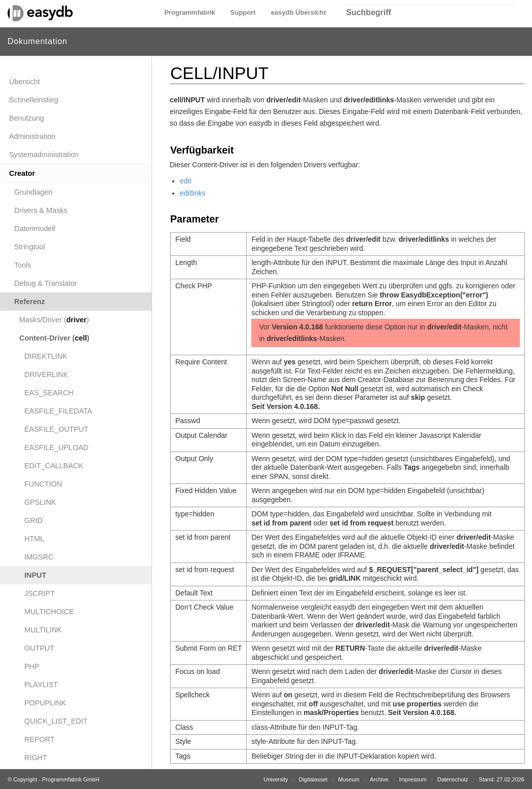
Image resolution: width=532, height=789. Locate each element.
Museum (349, 779)
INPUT (35, 575)
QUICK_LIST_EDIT (56, 721)
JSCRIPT (40, 593)
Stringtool (30, 247)
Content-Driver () (54, 338)
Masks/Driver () (54, 320)
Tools (23, 265)
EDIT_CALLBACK (54, 466)
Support (243, 12)
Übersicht (25, 82)
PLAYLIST (41, 685)
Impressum (413, 779)
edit (186, 181)
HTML (34, 539)
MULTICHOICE (49, 612)
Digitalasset (313, 779)
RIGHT (36, 758)
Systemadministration (44, 155)
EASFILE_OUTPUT (56, 429)
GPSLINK (40, 502)
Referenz (30, 302)
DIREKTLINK (46, 356)
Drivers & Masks (41, 210)
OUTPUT (39, 648)
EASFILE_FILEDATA (58, 411)
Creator (22, 173)
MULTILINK (43, 630)
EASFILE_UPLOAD (56, 447)
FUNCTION (43, 484)
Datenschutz (453, 779)
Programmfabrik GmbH (71, 779)
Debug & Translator (46, 283)
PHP (32, 666)
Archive (379, 779)
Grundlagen (33, 192)
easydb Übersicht (298, 12)
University (276, 779)
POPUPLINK (45, 703)
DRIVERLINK (46, 374)
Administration (32, 136)
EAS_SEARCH (49, 393)
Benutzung (27, 118)
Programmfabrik (189, 12)
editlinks (193, 193)
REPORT (40, 739)
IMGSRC (39, 557)
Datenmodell (35, 229)
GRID (33, 520)
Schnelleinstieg (34, 100)
